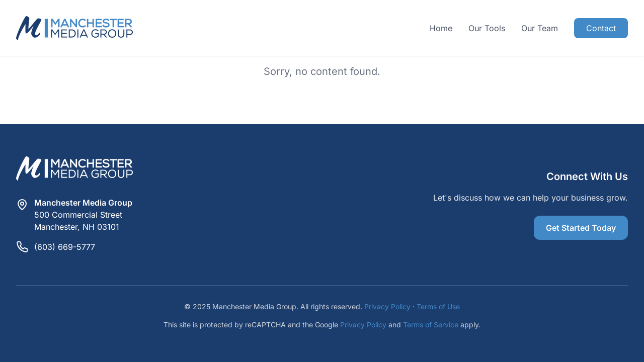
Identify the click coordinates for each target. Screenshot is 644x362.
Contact (601, 28)
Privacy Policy (387, 306)
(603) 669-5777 (65, 247)
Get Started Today (581, 228)
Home (441, 28)
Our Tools (487, 28)
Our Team (540, 28)
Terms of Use (438, 306)
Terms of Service (431, 325)
